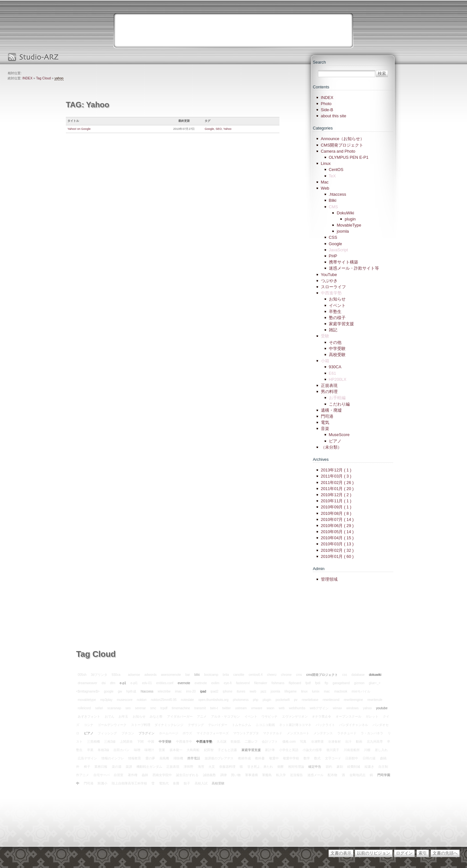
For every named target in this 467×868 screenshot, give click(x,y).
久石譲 (222, 742)
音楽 (325, 429)
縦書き (369, 767)
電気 (325, 422)
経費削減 (354, 767)
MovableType (349, 225)
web (282, 708)
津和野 (189, 767)
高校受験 (337, 355)
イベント (337, 305)
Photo (326, 104)
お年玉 (123, 716)
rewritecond (331, 700)
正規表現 (329, 385)
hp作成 (131, 691)
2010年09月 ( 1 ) (336, 507)
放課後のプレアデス (219, 758)
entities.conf (165, 683)
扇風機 (164, 758)
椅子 (87, 767)
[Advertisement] (234, 31)
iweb (253, 691)
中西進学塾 (204, 742)
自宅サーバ (101, 775)
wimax (337, 708)
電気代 (164, 783)
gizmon (359, 683)
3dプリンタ (99, 675)
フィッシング (107, 733)
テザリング (196, 725)
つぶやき (329, 281)
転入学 (281, 775)
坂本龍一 (176, 750)
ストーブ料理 (141, 725)
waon (270, 708)
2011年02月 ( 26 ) (337, 483)
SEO (219, 129)
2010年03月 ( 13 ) (337, 544)
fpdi (318, 683)
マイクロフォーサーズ (213, 733)
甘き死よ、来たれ (260, 767)
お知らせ (337, 299)
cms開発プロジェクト (322, 675)
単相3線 (103, 750)
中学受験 (337, 349)
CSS (333, 237)
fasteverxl (243, 683)
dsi (104, 683)
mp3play (106, 700)
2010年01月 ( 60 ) (337, 556)
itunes (241, 691)
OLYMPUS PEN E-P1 (349, 157)
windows (352, 708)
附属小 (102, 783)
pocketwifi (283, 700)
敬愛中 (274, 758)
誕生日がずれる (187, 775)
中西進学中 (184, 742)
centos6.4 (256, 675)
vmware (257, 708)
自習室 (119, 775)
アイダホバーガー (180, 716)
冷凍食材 (334, 742)
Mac (325, 182)
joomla (343, 231)
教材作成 (244, 758)
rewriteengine (353, 700)
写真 (303, 742)
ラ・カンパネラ (372, 733)
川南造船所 (352, 750)
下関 (140, 742)
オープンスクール (348, 716)
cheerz (272, 675)
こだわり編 (339, 404)
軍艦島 (267, 775)
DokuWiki (345, 213)
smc (153, 708)
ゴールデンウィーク (112, 725)
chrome (286, 675)
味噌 (137, 750)
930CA (335, 367)
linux (304, 691)
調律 (224, 775)
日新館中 (352, 758)
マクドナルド (273, 733)
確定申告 (315, 767)
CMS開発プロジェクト (342, 145)
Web (325, 188)
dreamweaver (88, 683)
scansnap (114, 708)
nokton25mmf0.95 (164, 700)
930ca (116, 675)
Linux (326, 163)
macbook (341, 691)
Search (319, 62)
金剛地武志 (357, 775)
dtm (113, 683)
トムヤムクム (242, 725)
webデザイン (319, 708)
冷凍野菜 (317, 742)
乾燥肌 (235, 742)
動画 (359, 742)
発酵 (280, 767)
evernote (184, 683)
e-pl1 (134, 683)
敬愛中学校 (291, 758)
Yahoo (227, 129)
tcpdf (164, 708)
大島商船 (193, 750)
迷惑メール (315, 775)
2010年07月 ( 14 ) (337, 519)
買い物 (236, 775)
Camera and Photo (338, 151)
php (256, 700)
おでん (110, 716)
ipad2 (214, 691)
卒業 (90, 750)
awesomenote (171, 675)
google (109, 691)
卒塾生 (335, 312)
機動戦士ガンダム (149, 767)
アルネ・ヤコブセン (225, 716)
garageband (341, 683)
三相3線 (110, 742)
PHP (333, 256)
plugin (350, 219)
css (344, 675)
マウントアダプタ (246, 733)
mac (327, 691)
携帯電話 (194, 758)
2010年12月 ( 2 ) (336, 495)
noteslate (187, 700)
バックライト (325, 725)
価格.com (289, 742)
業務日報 (101, 767)
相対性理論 (296, 767)
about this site (334, 116)
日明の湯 (369, 758)
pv (296, 700)
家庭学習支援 (341, 324)
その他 (335, 342)
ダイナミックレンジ (169, 725)
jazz (263, 691)
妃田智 (209, 750)
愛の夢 (150, 758)
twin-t (214, 708)
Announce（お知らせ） (343, 139)
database (358, 675)
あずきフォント (89, 716)
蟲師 (145, 775)
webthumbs (297, 708)
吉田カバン (121, 750)
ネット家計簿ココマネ (295, 725)
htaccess (147, 691)
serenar (140, 708)
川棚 (367, 750)
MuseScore (339, 435)
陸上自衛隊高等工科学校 (129, 783)
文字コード (333, 758)
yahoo (59, 78)
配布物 (332, 775)
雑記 (333, 330)
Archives (321, 459)
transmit (200, 708)
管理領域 (329, 579)
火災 (212, 767)
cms (299, 675)
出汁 (348, 742)
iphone (227, 691)
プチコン (128, 733)
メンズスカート (298, 733)
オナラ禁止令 (322, 716)
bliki (197, 675)
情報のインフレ (113, 758)
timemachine (181, 708)
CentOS (336, 170)
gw (120, 691)
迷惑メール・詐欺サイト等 (354, 268)
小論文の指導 (312, 750)
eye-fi (228, 683)
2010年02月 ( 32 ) (337, 550)
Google (335, 244)
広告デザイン (87, 758)
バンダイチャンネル (354, 725)
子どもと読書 (227, 750)
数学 (307, 758)
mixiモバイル (361, 691)
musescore (125, 700)
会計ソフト (270, 742)
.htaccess (338, 194)
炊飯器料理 (227, 767)
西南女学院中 (162, 775)
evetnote (201, 683)
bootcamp (211, 675)
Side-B (327, 110)
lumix (316, 691)
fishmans (278, 683)
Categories (323, 128)
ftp (326, 683)
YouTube (329, 275)
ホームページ (169, 733)
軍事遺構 (251, 775)
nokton (142, 700)
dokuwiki (375, 675)
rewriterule (375, 700)
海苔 (201, 767)
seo (128, 708)
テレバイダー (218, 725)
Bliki (333, 200)
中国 (151, 742)
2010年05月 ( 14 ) (337, 532)
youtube (382, 708)
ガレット (372, 716)
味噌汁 (149, 750)
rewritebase (310, 700)
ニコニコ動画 (265, 725)
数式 (317, 758)
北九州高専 (375, 742)
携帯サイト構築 (344, 262)
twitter (227, 708)
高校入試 (201, 783)
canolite (239, 675)
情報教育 (135, 758)
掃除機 (178, 758)
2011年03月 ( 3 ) (336, 476)
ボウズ (187, 733)
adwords (151, 675)
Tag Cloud (43, 78)
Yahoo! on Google (79, 129)
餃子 (187, 783)
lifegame (291, 691)
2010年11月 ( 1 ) (336, 501)
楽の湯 (117, 767)
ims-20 (191, 691)
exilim (216, 683)
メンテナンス (323, 733)
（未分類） (331, 447)
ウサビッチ (269, 716)
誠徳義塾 (209, 775)
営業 (162, 750)
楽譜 (129, 767)
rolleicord (84, 708)
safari (99, 708)
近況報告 (296, 775)
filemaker (261, 683)
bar (188, 675)
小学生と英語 (289, 750)
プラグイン (146, 733)
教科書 (260, 758)
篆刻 (340, 767)
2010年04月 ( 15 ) (337, 538)
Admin (319, 569)
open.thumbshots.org (213, 700)
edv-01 (147, 683)
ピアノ (335, 441)
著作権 (133, 775)
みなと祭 (156, 716)
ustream (241, 708)
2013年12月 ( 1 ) (336, 470)
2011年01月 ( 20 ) (337, 489)
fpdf (308, 683)
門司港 (327, 416)
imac (178, 691)
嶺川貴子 (333, 750)
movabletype (87, 700)
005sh (82, 675)
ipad (203, 691)
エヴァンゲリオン (295, 716)
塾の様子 (337, 318)
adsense (134, 675)
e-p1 (123, 683)
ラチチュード (347, 733)
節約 (329, 767)
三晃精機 (93, 742)
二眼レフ (251, 742)
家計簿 (270, 750)
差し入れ (381, 750)
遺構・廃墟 (331, 410)
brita (226, 675)
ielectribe (164, 691)
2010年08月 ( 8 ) (336, 513)
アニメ (202, 716)
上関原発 (126, 742)
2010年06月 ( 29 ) (337, 526)
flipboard (295, 683)
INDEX (27, 78)
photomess (241, 700)
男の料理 (329, 392)
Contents (321, 87)
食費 (176, 783)
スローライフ (333, 287)
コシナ (89, 725)
